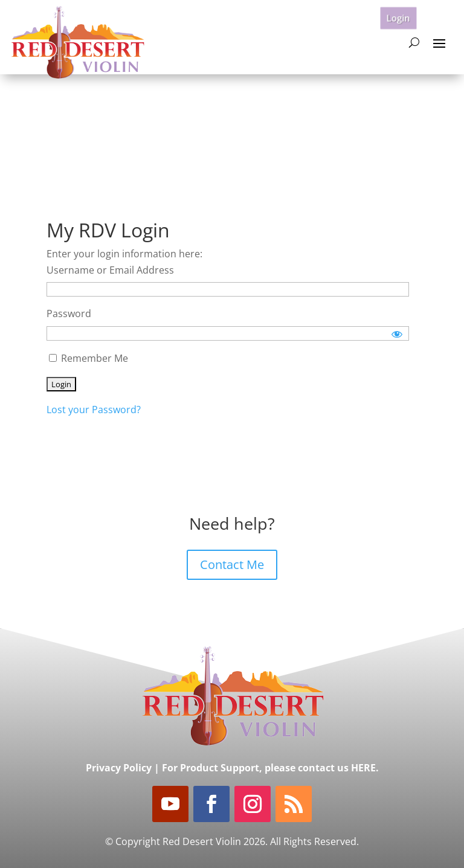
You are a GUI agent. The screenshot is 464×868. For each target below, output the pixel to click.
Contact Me (232, 564)
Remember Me (89, 358)
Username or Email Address (110, 270)
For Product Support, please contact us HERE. (270, 768)
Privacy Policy (119, 768)
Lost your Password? (94, 410)
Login (399, 18)
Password (69, 313)
